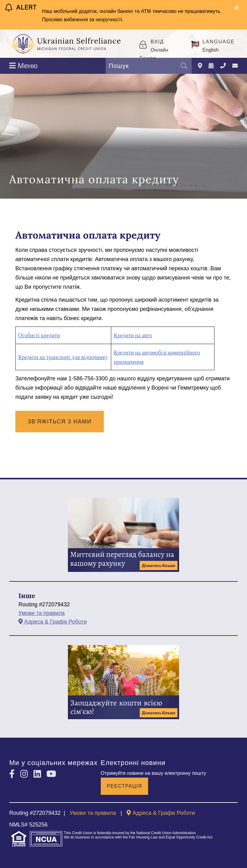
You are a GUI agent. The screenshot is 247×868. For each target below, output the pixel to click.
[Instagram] (25, 774)
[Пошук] (184, 66)
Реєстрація (125, 786)
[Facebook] (13, 774)
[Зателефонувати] (223, 66)
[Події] (211, 66)
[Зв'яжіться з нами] (235, 66)
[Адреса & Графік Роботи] (200, 66)
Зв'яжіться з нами (60, 422)
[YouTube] (51, 774)
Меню (24, 66)
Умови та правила (42, 613)
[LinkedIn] (39, 774)
